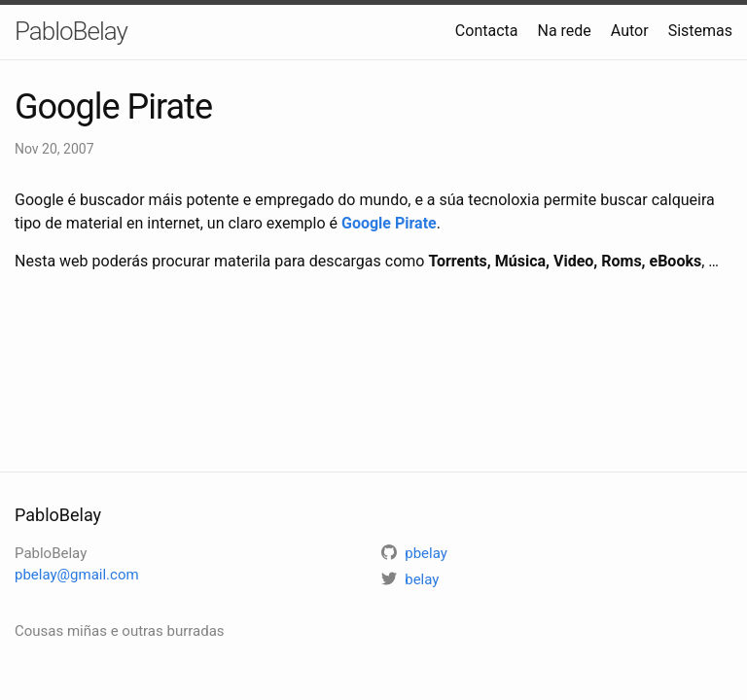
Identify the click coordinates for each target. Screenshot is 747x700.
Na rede (564, 31)
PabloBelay (71, 31)
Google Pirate (389, 223)
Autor (630, 31)
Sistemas (700, 31)
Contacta (487, 31)
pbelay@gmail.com (77, 575)
